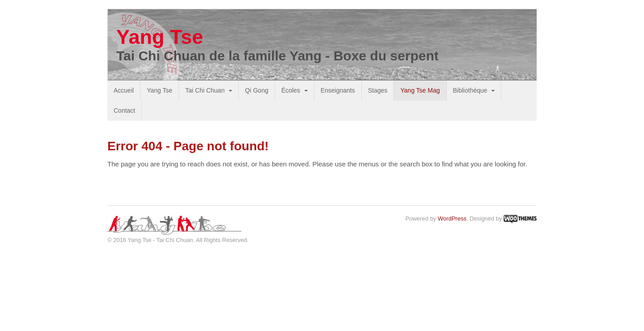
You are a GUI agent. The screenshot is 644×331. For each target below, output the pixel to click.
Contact (124, 110)
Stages (378, 90)
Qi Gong (257, 90)
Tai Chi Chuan (205, 90)
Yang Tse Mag (420, 90)
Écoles (291, 90)
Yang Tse (160, 37)
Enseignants (338, 90)
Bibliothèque (470, 90)
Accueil (124, 90)
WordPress (452, 219)
